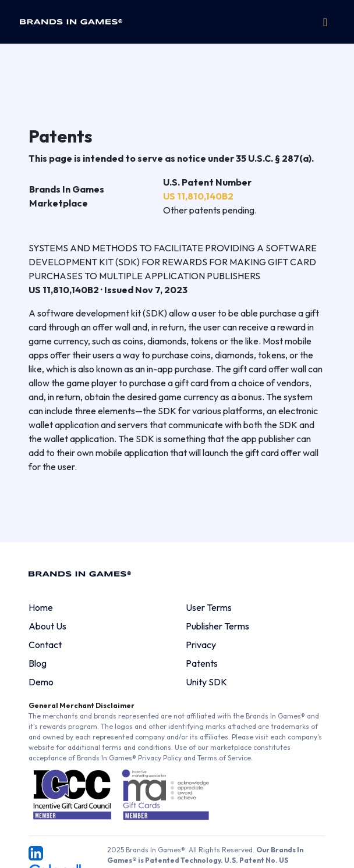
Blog (38, 663)
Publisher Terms (217, 626)
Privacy (201, 645)
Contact (45, 645)
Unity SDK (206, 682)
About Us (47, 626)
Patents (202, 663)
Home (41, 607)
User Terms (209, 607)
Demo (41, 682)
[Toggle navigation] (325, 22)
